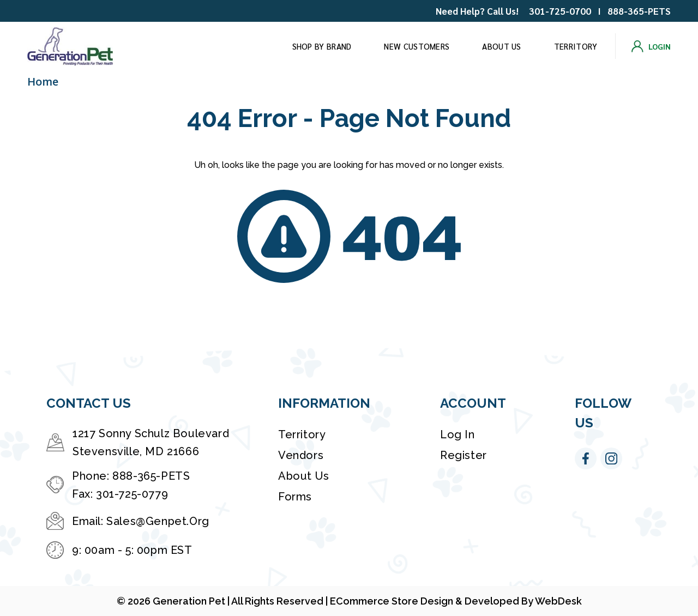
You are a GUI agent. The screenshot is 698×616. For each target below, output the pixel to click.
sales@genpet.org (158, 521)
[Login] (651, 46)
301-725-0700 (560, 11)
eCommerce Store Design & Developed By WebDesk (456, 601)
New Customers (417, 46)
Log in (458, 434)
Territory (576, 46)
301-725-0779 (132, 494)
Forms (295, 497)
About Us (501, 46)
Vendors (301, 455)
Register (464, 455)
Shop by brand (322, 46)
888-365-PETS (639, 11)
